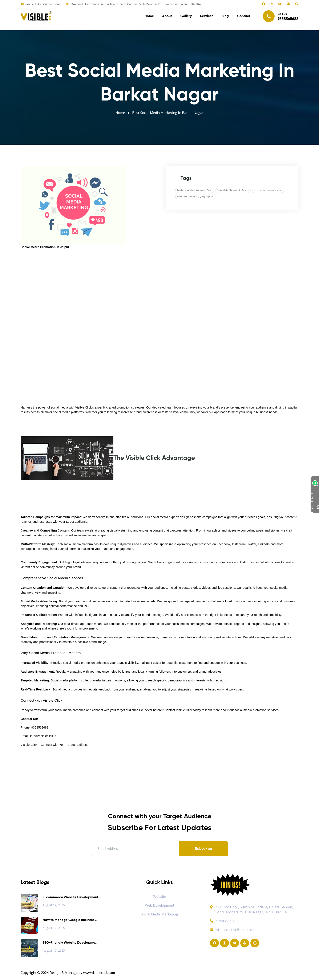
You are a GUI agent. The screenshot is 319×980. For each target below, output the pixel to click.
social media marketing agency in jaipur (195, 196)
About (167, 17)
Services (207, 17)
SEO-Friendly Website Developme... (70, 943)
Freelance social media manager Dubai (195, 190)
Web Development (160, 905)
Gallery (186, 17)
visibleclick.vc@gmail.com (43, 4)
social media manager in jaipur (268, 190)
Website (160, 897)
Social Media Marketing (159, 914)
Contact (244, 17)
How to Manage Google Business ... (70, 920)
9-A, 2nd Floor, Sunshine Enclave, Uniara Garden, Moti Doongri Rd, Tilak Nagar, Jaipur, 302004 (136, 4)
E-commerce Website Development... (72, 897)
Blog (225, 17)
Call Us (281, 17)
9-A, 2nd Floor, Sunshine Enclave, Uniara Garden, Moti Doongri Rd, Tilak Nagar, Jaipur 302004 (255, 910)
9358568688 (223, 921)
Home (149, 17)
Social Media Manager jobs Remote (233, 190)
